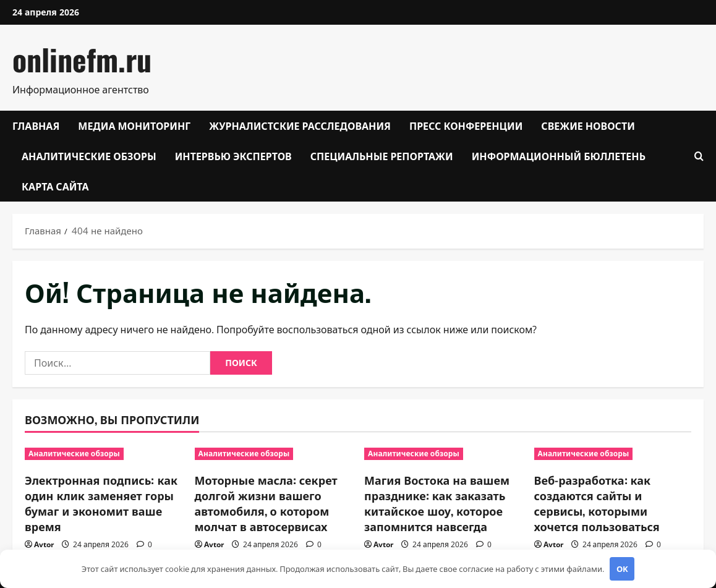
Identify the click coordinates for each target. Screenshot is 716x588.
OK (622, 569)
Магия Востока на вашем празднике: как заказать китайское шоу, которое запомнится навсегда (437, 503)
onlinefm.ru (82, 59)
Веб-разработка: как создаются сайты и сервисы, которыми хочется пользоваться (597, 503)
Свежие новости (588, 126)
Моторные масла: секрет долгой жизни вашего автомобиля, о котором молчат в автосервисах (266, 503)
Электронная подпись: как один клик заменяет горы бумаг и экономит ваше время (101, 503)
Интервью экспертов (233, 156)
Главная (36, 126)
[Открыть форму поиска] (699, 156)
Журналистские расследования (300, 126)
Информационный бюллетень (559, 156)
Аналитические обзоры (89, 156)
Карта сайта (55, 186)
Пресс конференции (466, 126)
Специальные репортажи (382, 156)
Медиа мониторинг (134, 126)
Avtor (44, 544)
